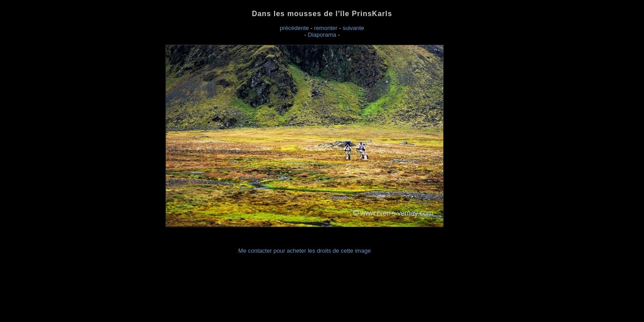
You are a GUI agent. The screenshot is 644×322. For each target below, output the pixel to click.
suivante (353, 28)
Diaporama (322, 35)
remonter (326, 28)
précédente (294, 28)
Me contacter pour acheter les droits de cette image (305, 251)
